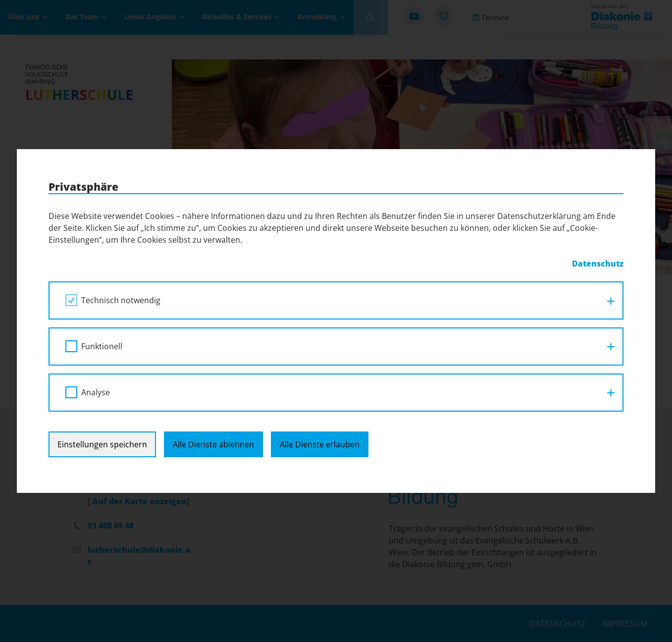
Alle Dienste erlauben (320, 444)
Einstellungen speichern (102, 444)
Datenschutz (598, 264)
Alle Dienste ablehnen (213, 444)
